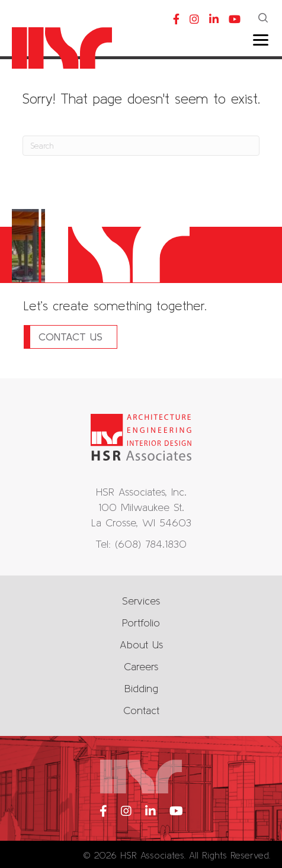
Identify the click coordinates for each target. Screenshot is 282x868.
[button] (264, 19)
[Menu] (261, 40)
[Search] (141, 146)
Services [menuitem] (141, 601)
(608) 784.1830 (151, 544)
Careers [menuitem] (141, 666)
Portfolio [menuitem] (141, 623)
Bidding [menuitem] (141, 688)
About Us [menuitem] (141, 644)
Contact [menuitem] (141, 710)
